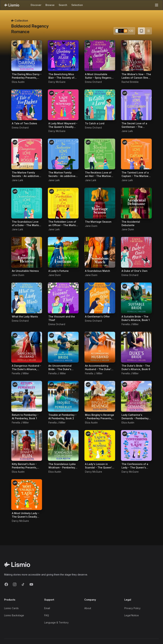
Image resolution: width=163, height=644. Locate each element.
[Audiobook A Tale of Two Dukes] (27, 105)
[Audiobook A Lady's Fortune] (63, 252)
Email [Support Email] (47, 608)
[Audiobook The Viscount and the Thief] (63, 298)
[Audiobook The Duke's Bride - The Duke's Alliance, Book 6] (136, 347)
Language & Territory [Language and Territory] (56, 622)
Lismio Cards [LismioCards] (11, 608)
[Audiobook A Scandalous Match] (100, 252)
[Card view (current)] (141, 31)
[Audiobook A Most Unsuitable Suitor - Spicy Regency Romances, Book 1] (100, 56)
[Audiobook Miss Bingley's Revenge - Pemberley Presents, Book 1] (100, 396)
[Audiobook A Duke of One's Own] (136, 252)
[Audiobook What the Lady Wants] (27, 298)
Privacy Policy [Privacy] (132, 608)
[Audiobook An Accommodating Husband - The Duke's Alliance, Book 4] (100, 347)
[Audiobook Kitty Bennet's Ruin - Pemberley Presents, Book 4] (27, 445)
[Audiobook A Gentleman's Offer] (100, 298)
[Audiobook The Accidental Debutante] (136, 203)
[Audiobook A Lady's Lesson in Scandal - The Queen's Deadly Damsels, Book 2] (100, 445)
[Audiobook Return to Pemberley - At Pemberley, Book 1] (27, 396)
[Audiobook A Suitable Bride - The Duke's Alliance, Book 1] (136, 298)
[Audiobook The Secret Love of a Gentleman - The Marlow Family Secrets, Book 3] (136, 105)
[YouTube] (31, 584)
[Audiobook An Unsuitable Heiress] (27, 252)
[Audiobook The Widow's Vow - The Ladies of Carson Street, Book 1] (136, 56)
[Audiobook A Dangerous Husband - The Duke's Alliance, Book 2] (27, 347)
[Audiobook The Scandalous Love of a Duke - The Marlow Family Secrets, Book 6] (27, 203)
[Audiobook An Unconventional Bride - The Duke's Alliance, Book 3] (63, 347)
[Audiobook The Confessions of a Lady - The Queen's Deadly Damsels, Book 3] (136, 445)
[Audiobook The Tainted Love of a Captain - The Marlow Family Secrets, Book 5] (136, 154)
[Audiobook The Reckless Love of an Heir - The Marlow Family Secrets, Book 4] (100, 154)
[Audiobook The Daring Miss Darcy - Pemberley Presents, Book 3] (27, 56)
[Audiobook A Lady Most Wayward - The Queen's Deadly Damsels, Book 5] (63, 105)
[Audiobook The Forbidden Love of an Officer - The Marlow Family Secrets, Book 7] (63, 203)
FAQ (47, 615)
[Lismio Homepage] (12, 5)
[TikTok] (23, 584)
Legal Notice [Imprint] (132, 615)
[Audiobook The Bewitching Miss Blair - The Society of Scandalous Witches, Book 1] (63, 56)
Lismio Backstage (14, 615)
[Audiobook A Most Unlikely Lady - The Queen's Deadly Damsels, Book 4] (27, 495)
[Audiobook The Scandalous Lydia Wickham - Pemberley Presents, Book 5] (63, 445)
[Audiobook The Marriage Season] (100, 203)
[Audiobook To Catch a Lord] (100, 105)
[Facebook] (6, 584)
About (88, 608)
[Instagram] (15, 584)
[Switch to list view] (148, 31)
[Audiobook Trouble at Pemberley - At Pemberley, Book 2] (63, 396)
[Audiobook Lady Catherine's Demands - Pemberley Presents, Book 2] (136, 396)
